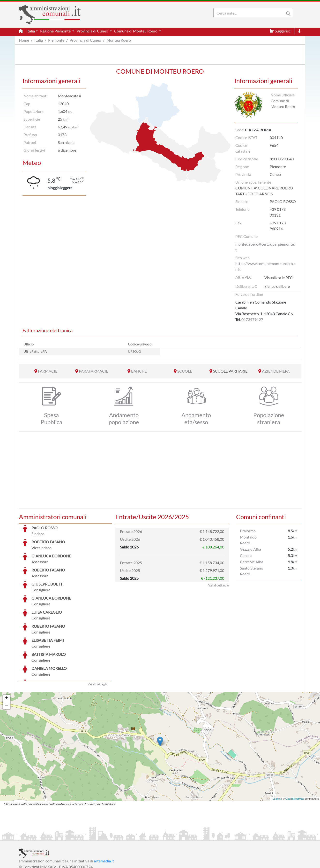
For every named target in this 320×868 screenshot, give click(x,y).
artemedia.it (104, 825)
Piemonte (56, 40)
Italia (39, 40)
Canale (246, 555)
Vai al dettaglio (98, 648)
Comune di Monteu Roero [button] (136, 31)
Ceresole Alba (252, 562)
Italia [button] (31, 31)
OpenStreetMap (295, 762)
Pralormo (248, 531)
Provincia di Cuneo (85, 40)
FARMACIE (48, 371)
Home (24, 40)
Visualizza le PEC (279, 278)
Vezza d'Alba (250, 549)
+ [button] (7, 662)
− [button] (7, 669)
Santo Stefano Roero (252, 571)
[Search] (250, 13)
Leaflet (277, 762)
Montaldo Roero (248, 540)
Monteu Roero (119, 40)
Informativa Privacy (78, 836)
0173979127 (252, 319)
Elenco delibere (277, 286)
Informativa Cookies (114, 836)
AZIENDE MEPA (276, 371)
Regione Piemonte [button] (56, 31)
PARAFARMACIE (93, 371)
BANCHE (139, 371)
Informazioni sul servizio (39, 836)
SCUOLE (185, 371)
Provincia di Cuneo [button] (93, 31)
